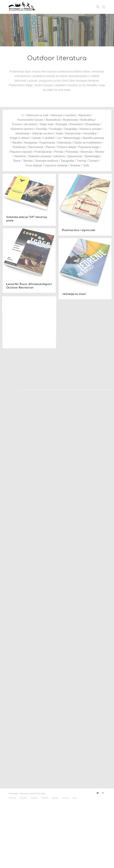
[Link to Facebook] (103, 793)
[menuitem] (96, 7)
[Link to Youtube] (98, 793)
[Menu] (104, 7)
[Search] (96, 7)
